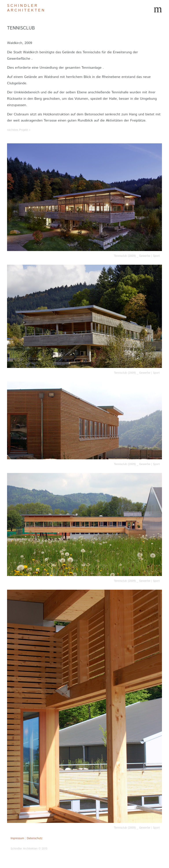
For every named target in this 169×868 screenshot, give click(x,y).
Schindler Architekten (26, 8)
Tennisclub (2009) (125, 256)
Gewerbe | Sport (149, 256)
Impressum (17, 838)
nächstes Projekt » (19, 130)
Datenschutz (35, 838)
